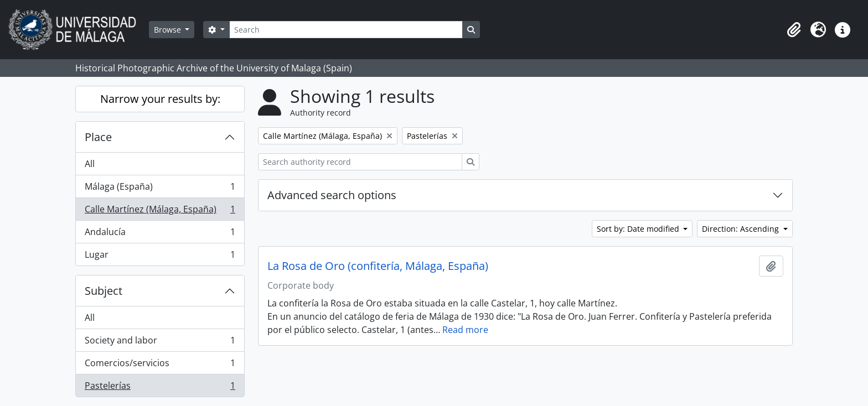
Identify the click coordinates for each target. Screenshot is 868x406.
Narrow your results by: (160, 99)
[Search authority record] (360, 162)
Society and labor (160, 343)
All (90, 164)
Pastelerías (160, 388)
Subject (104, 291)
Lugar (160, 257)
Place (98, 137)
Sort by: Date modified (639, 229)
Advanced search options (332, 195)
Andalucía (160, 234)
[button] (794, 30)
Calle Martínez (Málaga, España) (160, 212)
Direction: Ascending (742, 229)
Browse (169, 30)
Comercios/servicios (160, 365)
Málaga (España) (160, 189)
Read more (465, 330)
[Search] (346, 30)
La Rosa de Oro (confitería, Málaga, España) (378, 266)
